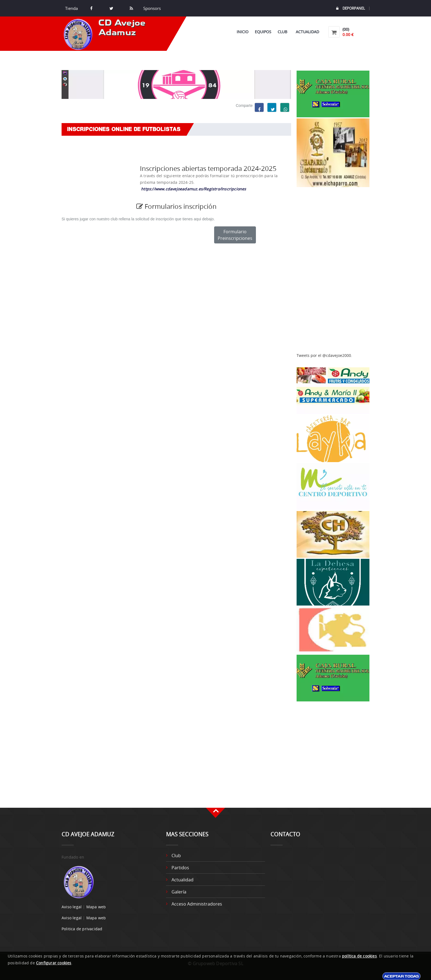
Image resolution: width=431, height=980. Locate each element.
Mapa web (96, 907)
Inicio (243, 32)
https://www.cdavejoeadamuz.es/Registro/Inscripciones (194, 189)
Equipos (263, 32)
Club (284, 32)
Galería (179, 892)
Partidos (180, 868)
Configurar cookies (54, 963)
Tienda (71, 8)
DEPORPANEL (351, 8)
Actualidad (307, 32)
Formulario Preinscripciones (235, 235)
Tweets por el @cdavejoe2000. (324, 355)
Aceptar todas (401, 976)
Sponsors (151, 8)
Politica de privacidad (82, 929)
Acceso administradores (197, 904)
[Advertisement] (333, 270)
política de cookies (359, 956)
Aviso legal (72, 907)
